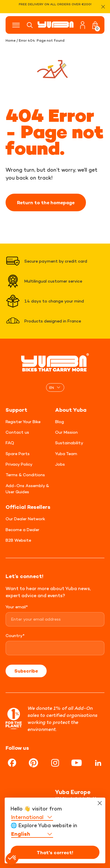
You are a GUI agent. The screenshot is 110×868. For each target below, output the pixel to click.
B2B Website (18, 540)
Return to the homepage (46, 202)
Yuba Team (66, 454)
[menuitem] (55, 387)
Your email (17, 607)
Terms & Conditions (25, 475)
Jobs (60, 464)
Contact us (17, 432)
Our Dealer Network (25, 519)
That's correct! (55, 852)
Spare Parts (18, 454)
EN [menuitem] (52, 387)
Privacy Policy (19, 464)
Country (15, 635)
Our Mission (66, 432)
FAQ (10, 443)
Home (11, 40)
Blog (60, 422)
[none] (55, 387)
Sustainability (69, 443)
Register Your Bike (23, 422)
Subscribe (26, 671)
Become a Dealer (22, 530)
